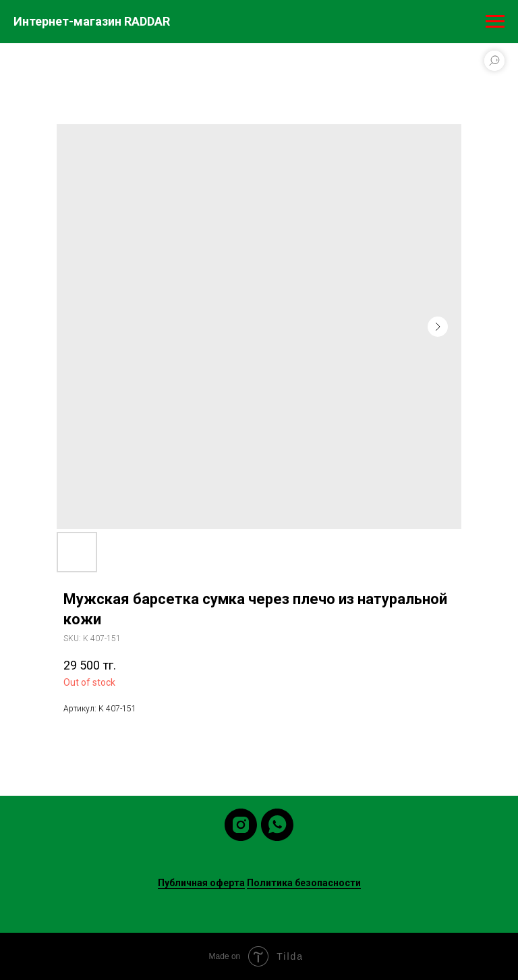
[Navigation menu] (495, 22)
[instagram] (241, 825)
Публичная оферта (201, 883)
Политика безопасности (304, 883)
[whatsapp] (277, 825)
